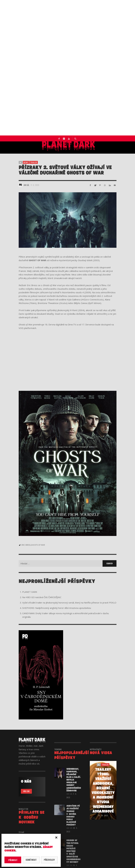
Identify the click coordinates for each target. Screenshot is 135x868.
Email (21, 832)
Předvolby (49, 860)
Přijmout (13, 860)
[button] (56, 838)
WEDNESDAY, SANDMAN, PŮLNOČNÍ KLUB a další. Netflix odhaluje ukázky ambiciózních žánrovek (74, 784)
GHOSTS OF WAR (38, 545)
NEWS (26, 162)
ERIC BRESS (26, 545)
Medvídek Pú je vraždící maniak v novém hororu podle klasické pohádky (73, 820)
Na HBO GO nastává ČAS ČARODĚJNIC (42, 597)
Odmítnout (31, 860)
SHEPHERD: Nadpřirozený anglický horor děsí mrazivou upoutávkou (57, 608)
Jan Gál (26, 185)
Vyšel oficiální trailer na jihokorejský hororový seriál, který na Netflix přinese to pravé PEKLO (69, 603)
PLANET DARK (30, 592)
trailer (34, 162)
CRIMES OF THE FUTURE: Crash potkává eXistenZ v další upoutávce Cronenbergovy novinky (73, 855)
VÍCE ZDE (26, 791)
